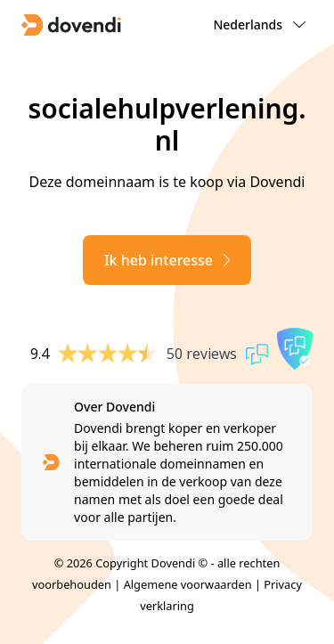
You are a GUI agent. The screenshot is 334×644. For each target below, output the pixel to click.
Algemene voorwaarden (188, 584)
